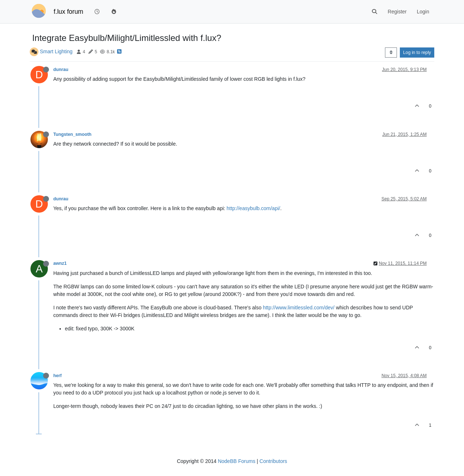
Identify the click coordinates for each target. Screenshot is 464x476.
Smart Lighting (56, 51)
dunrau (61, 70)
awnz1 (60, 263)
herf (57, 376)
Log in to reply (417, 53)
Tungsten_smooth (72, 134)
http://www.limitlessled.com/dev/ (299, 308)
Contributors (273, 461)
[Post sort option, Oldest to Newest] (391, 53)
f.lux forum (69, 12)
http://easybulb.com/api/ (253, 208)
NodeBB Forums (237, 461)
